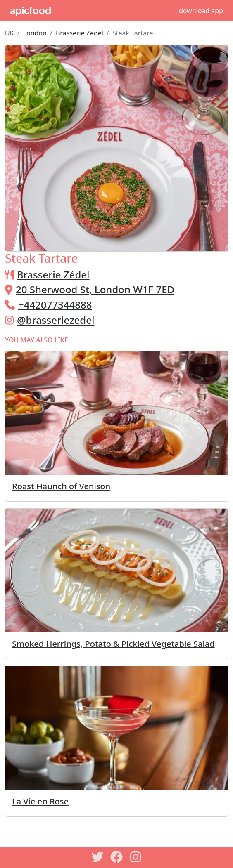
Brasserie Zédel (80, 33)
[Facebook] (116, 857)
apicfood (31, 11)
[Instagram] (136, 857)
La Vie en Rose (40, 801)
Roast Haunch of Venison (61, 486)
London (35, 33)
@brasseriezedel (56, 320)
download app (201, 11)
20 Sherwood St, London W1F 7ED (95, 289)
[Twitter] (97, 857)
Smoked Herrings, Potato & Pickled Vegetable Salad (113, 644)
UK (10, 33)
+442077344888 (55, 305)
